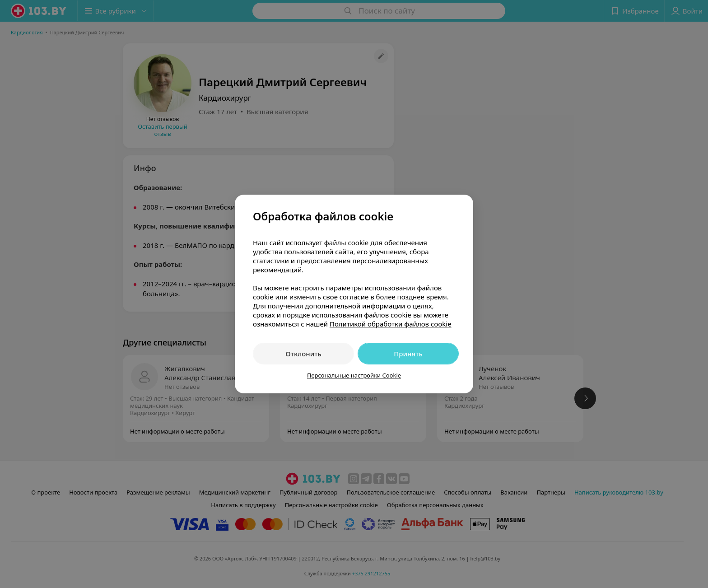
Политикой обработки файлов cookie (391, 324)
